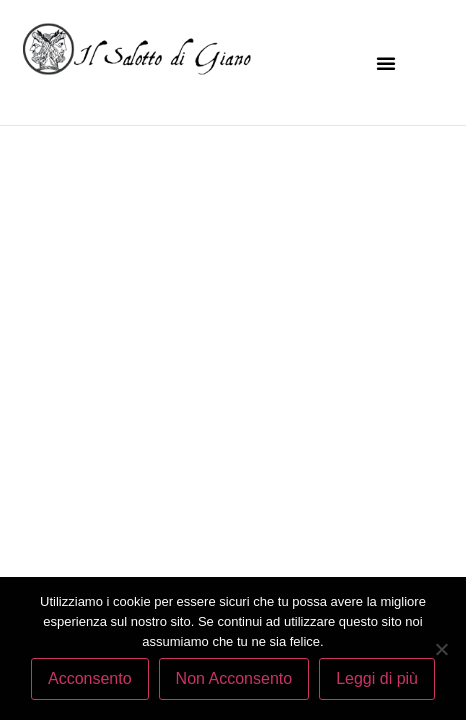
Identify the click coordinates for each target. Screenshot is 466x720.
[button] (386, 63)
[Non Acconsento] (441, 649)
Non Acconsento (234, 678)
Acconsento (90, 678)
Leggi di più (377, 678)
